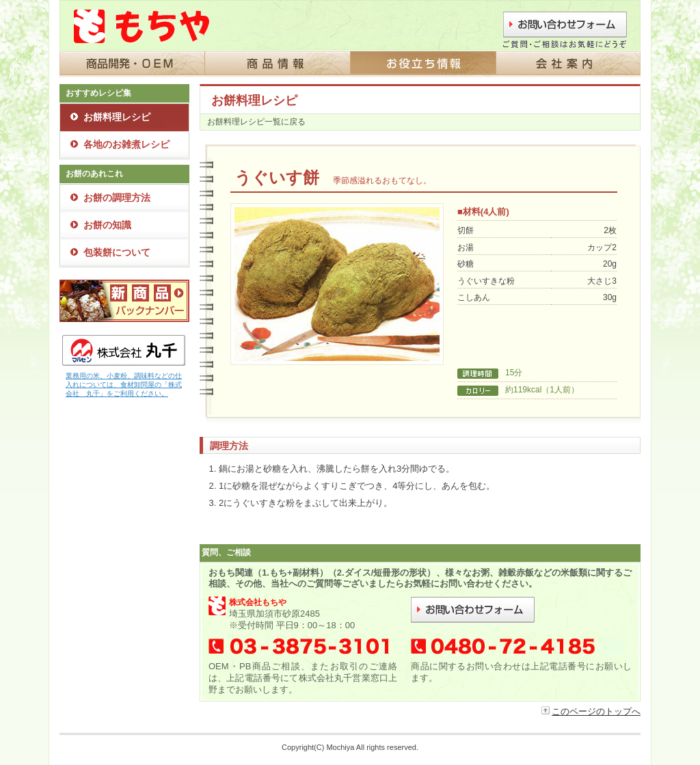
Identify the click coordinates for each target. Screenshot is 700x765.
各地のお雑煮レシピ (126, 144)
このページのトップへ (596, 711)
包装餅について (117, 252)
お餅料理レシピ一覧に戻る (256, 122)
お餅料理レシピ (117, 117)
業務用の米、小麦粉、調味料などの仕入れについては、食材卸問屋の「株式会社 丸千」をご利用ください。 (124, 385)
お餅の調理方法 (117, 198)
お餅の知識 (107, 225)
